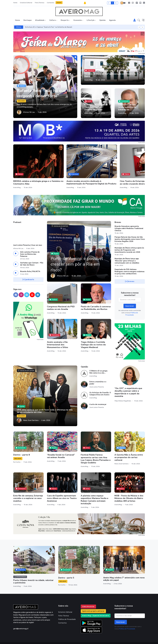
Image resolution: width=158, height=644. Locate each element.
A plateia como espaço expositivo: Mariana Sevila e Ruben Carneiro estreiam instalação (95, 492)
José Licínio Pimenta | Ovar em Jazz (28, 237)
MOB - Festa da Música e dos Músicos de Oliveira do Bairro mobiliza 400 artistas (129, 490)
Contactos (51, 3)
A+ (116, 3)
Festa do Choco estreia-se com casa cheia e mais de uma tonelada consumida (129, 171)
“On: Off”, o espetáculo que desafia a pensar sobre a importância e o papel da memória (128, 384)
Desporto (65, 20)
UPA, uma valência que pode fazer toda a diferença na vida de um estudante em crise (45, 403)
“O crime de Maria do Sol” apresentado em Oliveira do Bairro (110, 75)
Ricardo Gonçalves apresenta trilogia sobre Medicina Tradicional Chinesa (129, 221)
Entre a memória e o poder (98, 375)
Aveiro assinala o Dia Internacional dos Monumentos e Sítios (58, 337)
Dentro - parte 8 (22, 447)
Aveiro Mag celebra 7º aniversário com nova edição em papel (124, 571)
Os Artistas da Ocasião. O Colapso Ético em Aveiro (100, 386)
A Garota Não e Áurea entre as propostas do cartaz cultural (129, 450)
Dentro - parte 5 (66, 570)
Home (15, 3)
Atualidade (40, 20)
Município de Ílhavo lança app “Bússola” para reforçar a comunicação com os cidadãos (127, 253)
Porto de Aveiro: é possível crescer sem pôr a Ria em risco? (78, 256)
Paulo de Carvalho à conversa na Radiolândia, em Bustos (96, 300)
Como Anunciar (88, 599)
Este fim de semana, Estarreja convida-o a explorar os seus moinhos (28, 490)
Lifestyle (91, 20)
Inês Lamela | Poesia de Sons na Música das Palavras (30, 246)
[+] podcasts (28, 272)
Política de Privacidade (67, 611)
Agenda (112, 20)
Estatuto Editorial (26, 3)
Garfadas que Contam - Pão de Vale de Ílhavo (32, 256)
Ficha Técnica (40, 3)
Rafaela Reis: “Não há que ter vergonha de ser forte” (42, 93)
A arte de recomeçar (98, 396)
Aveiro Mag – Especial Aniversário (96, 608)
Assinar (59, 3)
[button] (139, 20)
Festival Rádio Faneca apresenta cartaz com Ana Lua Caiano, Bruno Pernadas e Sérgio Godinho (96, 451)
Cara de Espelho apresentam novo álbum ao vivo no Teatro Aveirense (62, 490)
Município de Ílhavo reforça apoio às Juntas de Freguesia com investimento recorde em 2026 (129, 242)
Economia (78, 20)
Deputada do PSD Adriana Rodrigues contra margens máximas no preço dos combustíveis (130, 264)
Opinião (103, 20)
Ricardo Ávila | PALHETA (30, 264)
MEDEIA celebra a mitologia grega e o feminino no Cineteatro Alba (27, 171)
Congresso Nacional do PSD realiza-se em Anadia (61, 300)
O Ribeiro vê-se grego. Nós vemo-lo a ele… (99, 364)
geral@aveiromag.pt (21, 621)
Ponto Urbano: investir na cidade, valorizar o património (33, 574)
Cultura (53, 20)
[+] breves (130, 274)
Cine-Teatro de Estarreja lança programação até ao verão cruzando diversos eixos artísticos (96, 172)
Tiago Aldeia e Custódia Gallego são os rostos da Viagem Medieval (93, 337)
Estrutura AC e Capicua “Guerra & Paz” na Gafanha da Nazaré (49, 27)
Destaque (28, 20)
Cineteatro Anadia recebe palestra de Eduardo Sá (127, 107)
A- (109, 3)
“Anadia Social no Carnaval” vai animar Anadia (61, 448)
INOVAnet (17, 639)
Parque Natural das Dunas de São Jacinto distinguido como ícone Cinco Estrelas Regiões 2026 (130, 231)
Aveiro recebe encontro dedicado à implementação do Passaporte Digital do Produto (62, 171)
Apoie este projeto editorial (93, 603)
